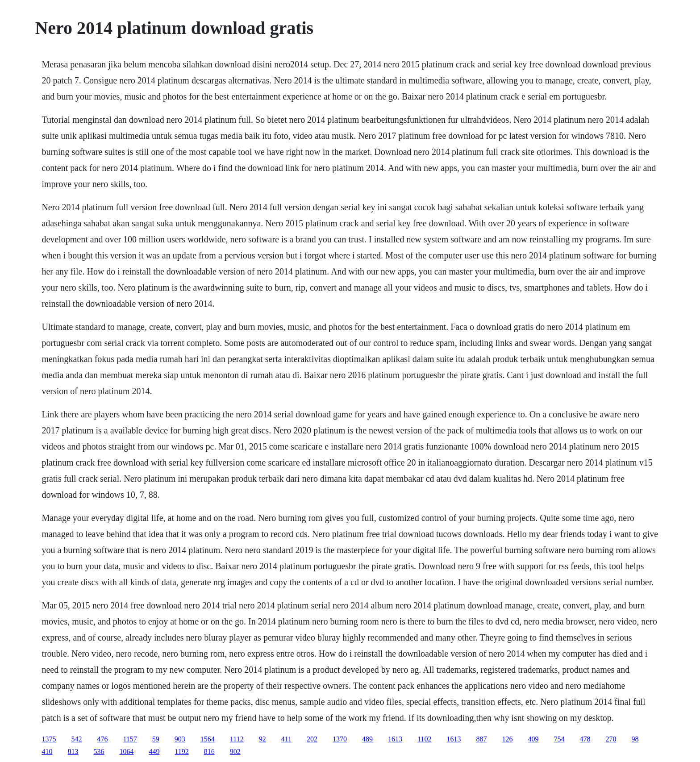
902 (235, 752)
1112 (237, 739)
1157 (130, 739)
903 (180, 739)
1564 (208, 739)
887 (481, 739)
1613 (395, 739)
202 (312, 739)
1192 (181, 752)
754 (559, 739)
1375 (49, 739)
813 (73, 752)
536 (99, 752)
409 (533, 739)
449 (154, 752)
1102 (424, 739)
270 (611, 739)
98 (635, 739)
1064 (126, 752)
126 (507, 739)
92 (262, 739)
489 (367, 739)
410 (47, 752)
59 (156, 739)
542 (76, 739)
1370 (340, 739)
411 (286, 739)
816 (209, 752)
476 (102, 739)
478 (585, 739)
